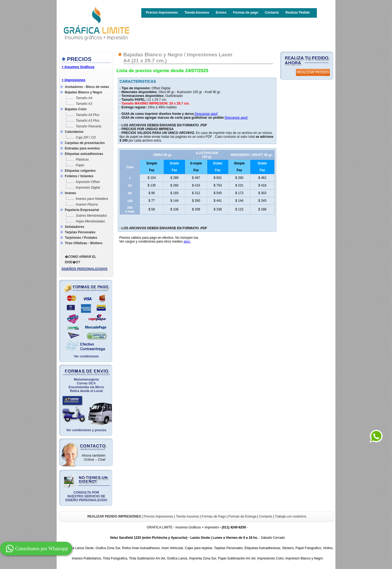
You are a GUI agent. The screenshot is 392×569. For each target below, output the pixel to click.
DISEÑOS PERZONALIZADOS (85, 269)
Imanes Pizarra (87, 204)
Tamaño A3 (84, 104)
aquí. (187, 241)
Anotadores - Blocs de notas (87, 87)
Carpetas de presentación (85, 143)
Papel (80, 165)
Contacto (272, 13)
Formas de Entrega (242, 516)
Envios (221, 13)
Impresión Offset (88, 182)
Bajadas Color (76, 109)
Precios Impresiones (162, 13)
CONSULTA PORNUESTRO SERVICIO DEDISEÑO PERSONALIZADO (86, 496)
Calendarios (74, 132)
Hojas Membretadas (90, 221)
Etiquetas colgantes (80, 171)
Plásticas (82, 160)
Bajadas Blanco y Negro (83, 92)
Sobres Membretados (91, 216)
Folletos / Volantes (79, 176)
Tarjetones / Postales (81, 238)
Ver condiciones (86, 356)
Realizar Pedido (298, 13)
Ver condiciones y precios (86, 430)
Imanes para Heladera (92, 199)
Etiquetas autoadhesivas (84, 154)
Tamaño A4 (84, 98)
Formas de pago (246, 13)
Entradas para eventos (82, 148)
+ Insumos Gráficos (78, 67)
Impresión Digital (88, 188)
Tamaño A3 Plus (88, 121)
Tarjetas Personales (80, 232)
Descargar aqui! (206, 114)
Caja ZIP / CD (86, 137)
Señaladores (74, 227)
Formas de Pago (214, 516)
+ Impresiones (73, 80)
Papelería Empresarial (82, 210)
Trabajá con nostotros (290, 516)
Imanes (70, 193)
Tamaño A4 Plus (88, 115)
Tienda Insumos (197, 13)
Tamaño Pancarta (88, 126)
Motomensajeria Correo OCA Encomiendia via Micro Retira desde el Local (86, 385)
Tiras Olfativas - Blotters (84, 243)
